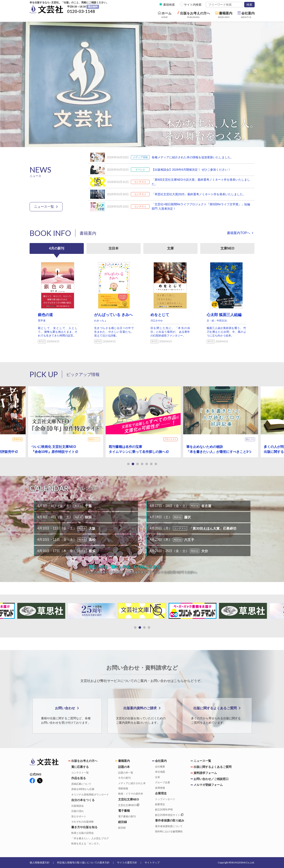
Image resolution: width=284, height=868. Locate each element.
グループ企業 (163, 782)
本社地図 (160, 772)
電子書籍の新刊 (127, 816)
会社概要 (160, 767)
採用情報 (160, 788)
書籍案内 (124, 761)
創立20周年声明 (164, 810)
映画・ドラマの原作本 (131, 794)
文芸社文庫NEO (129, 805)
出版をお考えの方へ (84, 761)
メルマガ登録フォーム (208, 785)
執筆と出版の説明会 (83, 833)
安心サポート (79, 816)
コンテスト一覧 (80, 773)
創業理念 (160, 804)
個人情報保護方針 (40, 863)
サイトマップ (152, 863)
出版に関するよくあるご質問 (213, 767)
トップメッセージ (165, 799)
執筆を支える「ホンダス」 (86, 844)
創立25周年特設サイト (169, 815)
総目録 (122, 828)
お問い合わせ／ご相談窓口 (211, 779)
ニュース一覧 (44, 207)
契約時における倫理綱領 (169, 831)
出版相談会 (78, 806)
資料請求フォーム (205, 773)
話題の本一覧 (126, 773)
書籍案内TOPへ (239, 233)
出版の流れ (78, 811)
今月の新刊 (124, 778)
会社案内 (161, 761)
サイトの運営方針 (127, 863)
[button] (128, 464)
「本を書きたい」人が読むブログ (90, 838)
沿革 (158, 777)
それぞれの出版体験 (83, 822)
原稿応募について (81, 784)
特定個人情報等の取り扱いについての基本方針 (83, 863)
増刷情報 (123, 789)
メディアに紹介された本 (132, 783)
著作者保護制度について (169, 826)
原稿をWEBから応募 (83, 789)
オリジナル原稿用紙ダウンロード (90, 795)
